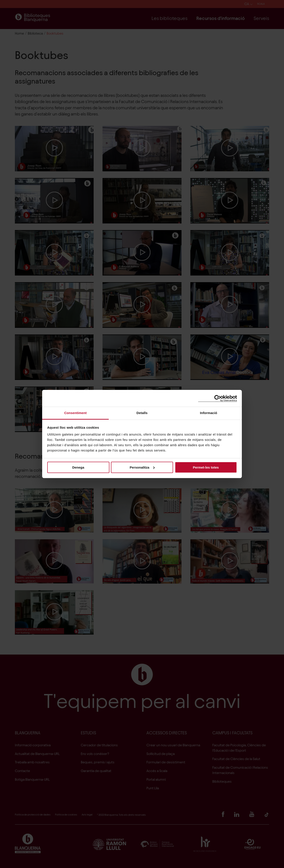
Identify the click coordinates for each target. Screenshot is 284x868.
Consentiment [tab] (75, 413)
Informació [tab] (209, 413)
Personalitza (142, 467)
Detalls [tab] (142, 413)
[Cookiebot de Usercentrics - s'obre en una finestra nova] (218, 398)
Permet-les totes (206, 467)
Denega (78, 467)
